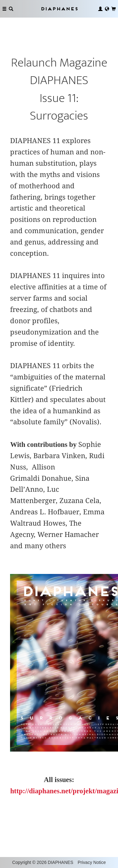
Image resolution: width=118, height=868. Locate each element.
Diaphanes (59, 9)
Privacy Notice (92, 862)
